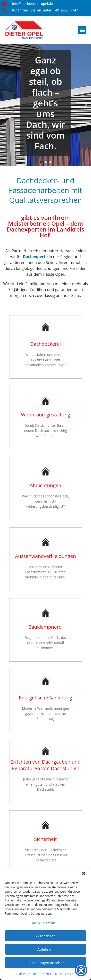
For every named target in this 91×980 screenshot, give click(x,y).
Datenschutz (49, 974)
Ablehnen (45, 949)
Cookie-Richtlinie (27, 974)
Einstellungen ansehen (46, 963)
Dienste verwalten (44, 923)
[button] (84, 873)
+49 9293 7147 (66, 10)
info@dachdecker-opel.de (33, 4)
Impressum (68, 974)
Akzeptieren (45, 936)
